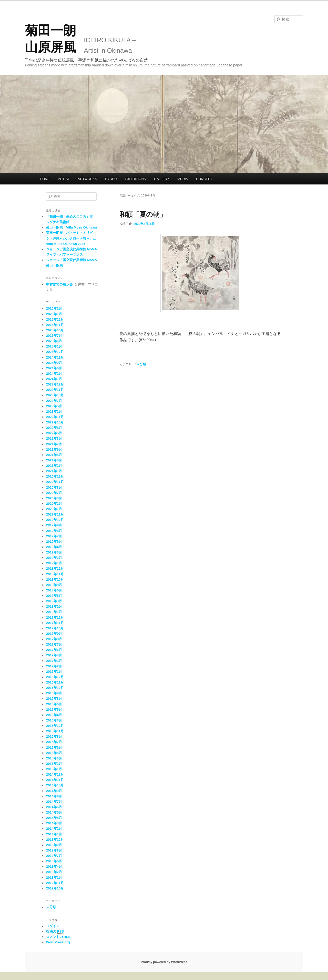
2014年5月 (54, 812)
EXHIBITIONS (135, 179)
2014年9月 (54, 791)
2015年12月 (55, 726)
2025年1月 (54, 346)
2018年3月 (54, 601)
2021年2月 (54, 466)
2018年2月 (54, 606)
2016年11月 (55, 682)
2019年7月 (54, 536)
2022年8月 (54, 428)
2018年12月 (55, 568)
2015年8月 (54, 736)
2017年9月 (54, 634)
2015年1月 (54, 769)
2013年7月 (54, 856)
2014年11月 (55, 780)
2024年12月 (55, 352)
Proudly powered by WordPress (164, 962)
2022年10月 (55, 422)
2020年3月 (54, 498)
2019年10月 (55, 520)
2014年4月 (54, 818)
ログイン (53, 926)
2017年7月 (54, 644)
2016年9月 (54, 693)
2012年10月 (55, 888)
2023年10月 (55, 395)
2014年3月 (54, 823)
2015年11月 (55, 731)
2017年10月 (55, 628)
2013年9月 (54, 845)
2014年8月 (54, 796)
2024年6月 (54, 368)
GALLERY (162, 179)
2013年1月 (54, 878)
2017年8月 (54, 639)
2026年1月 (54, 314)
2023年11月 (55, 390)
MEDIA (183, 179)
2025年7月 (54, 336)
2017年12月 (55, 617)
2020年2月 (54, 504)
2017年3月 (54, 661)
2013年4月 (54, 867)
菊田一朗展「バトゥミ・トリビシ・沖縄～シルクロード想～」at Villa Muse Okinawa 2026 (71, 238)
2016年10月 (55, 688)
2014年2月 (54, 829)
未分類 (141, 364)
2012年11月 (55, 883)
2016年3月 (54, 720)
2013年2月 (54, 872)
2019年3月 (54, 552)
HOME (45, 179)
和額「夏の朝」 (143, 214)
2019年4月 (54, 547)
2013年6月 (54, 861)
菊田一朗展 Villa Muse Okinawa (71, 227)
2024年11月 (55, 357)
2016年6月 (54, 704)
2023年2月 (54, 412)
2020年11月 (55, 482)
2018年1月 (54, 612)
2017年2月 (54, 666)
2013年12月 (55, 840)
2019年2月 (54, 558)
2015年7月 (54, 742)
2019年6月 (54, 542)
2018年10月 (55, 580)
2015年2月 (54, 764)
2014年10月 (55, 785)
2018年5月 (54, 596)
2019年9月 (54, 525)
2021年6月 (54, 449)
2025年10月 (55, 330)
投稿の (55, 932)
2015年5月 (54, 753)
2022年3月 (54, 438)
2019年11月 (55, 514)
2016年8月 (54, 699)
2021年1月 (54, 471)
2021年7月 (54, 444)
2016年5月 (54, 710)
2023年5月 (54, 406)
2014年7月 (54, 802)
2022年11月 (55, 417)
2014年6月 (54, 807)
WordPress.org (58, 942)
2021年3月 (54, 460)
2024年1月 (54, 379)
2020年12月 (55, 476)
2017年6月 (54, 650)
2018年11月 (55, 574)
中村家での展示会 (59, 284)
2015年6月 (54, 748)
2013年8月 (54, 850)
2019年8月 (54, 531)
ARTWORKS (88, 179)
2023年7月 (54, 401)
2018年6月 (54, 590)
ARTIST (64, 179)
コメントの (58, 937)
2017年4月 (54, 655)
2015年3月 (54, 758)
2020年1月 (54, 509)
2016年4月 (54, 715)
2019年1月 (54, 563)
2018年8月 (54, 585)
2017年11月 (55, 623)
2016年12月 (55, 677)
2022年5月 (54, 433)
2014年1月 (54, 834)
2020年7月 (54, 493)
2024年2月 (54, 374)
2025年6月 (54, 341)
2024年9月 (54, 363)
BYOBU (111, 179)
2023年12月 (55, 384)
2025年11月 (55, 325)
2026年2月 (54, 308)
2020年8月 (54, 487)
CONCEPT (204, 179)
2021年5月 (54, 455)
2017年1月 (54, 672)
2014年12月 (55, 774)
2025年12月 (55, 319)
